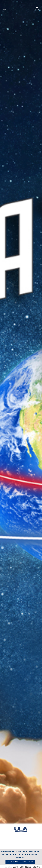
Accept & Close (28, 862)
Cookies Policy (13, 862)
